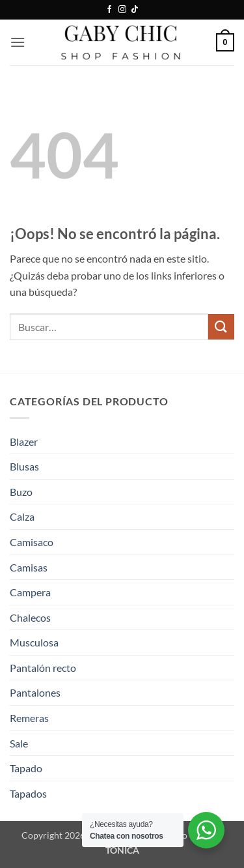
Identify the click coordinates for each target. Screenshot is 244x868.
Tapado (26, 768)
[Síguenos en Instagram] (122, 10)
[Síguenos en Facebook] (109, 10)
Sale (19, 743)
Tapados (28, 793)
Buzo (21, 492)
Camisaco (32, 542)
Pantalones (35, 692)
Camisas (29, 567)
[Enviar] (221, 327)
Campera (30, 592)
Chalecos (30, 617)
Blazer (24, 441)
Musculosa (34, 642)
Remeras (29, 718)
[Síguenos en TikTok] (135, 10)
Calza (22, 516)
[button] (18, 42)
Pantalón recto (43, 668)
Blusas (24, 466)
